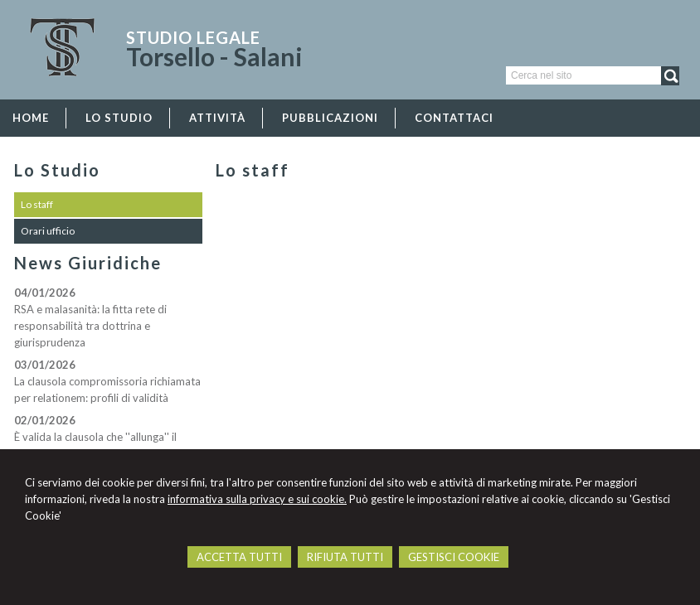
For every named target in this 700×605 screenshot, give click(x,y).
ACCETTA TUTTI (239, 557)
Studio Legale (193, 37)
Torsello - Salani (214, 56)
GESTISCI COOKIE (454, 557)
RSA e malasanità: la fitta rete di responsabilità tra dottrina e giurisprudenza (90, 326)
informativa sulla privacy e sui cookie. (257, 499)
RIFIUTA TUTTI (345, 557)
